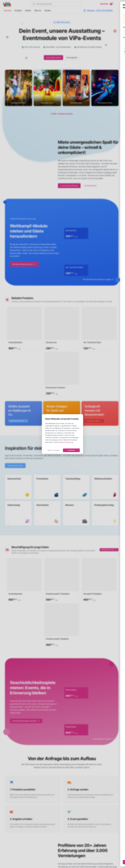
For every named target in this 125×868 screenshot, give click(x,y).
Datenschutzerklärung (66, 442)
